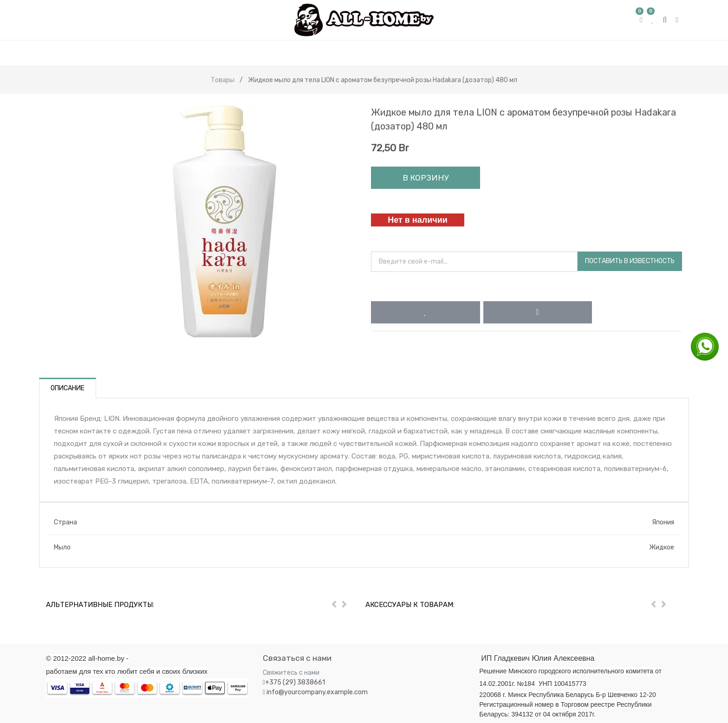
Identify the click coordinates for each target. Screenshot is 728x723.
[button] (426, 312)
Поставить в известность (630, 261)
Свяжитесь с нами (291, 673)
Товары (223, 80)
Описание (68, 388)
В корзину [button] (426, 178)
